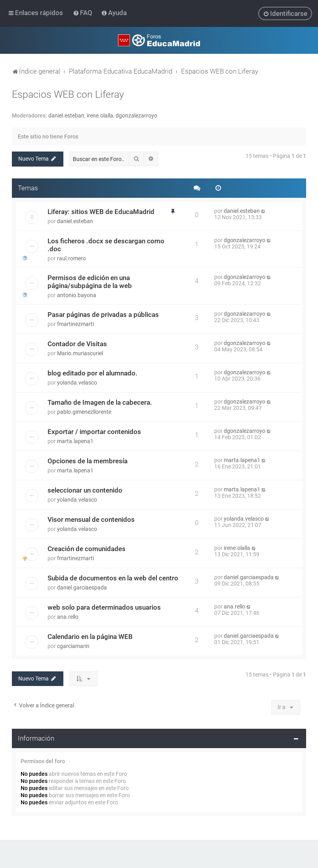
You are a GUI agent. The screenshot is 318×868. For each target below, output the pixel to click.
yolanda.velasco (77, 382)
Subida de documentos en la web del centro (113, 578)
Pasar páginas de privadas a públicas (103, 314)
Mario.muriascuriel (80, 353)
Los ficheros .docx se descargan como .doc (106, 244)
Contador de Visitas (77, 343)
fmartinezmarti (75, 324)
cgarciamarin (73, 646)
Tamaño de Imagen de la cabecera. (100, 402)
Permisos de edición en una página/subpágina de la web (90, 281)
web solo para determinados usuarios (104, 607)
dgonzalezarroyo (136, 116)
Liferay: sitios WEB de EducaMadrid (101, 211)
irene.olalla (100, 116)
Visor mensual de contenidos (91, 519)
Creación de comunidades (87, 548)
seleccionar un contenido (85, 490)
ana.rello (68, 616)
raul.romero (71, 258)
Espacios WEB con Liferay (68, 94)
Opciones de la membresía (88, 461)
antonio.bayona (77, 295)
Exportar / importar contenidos (94, 431)
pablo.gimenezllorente (84, 411)
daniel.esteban (66, 116)
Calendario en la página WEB (90, 636)
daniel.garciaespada (82, 587)
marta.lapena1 (75, 441)
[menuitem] (83, 13)
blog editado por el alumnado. (92, 373)
